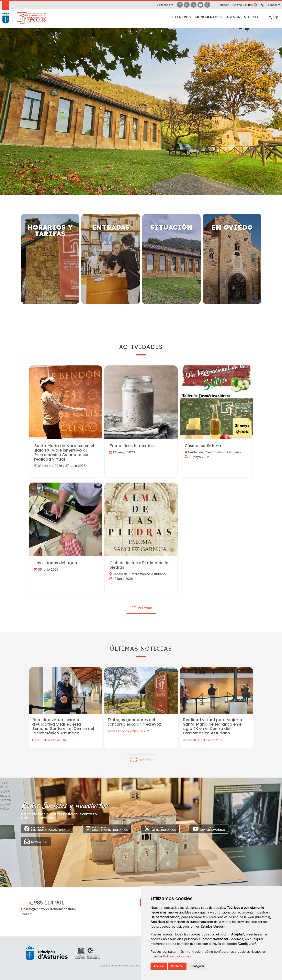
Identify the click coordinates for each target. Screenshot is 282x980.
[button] (273, 5)
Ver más (145, 759)
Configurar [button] (197, 966)
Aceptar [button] (159, 966)
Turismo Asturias (242, 5)
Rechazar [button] (177, 966)
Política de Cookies (177, 956)
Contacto (223, 5)
